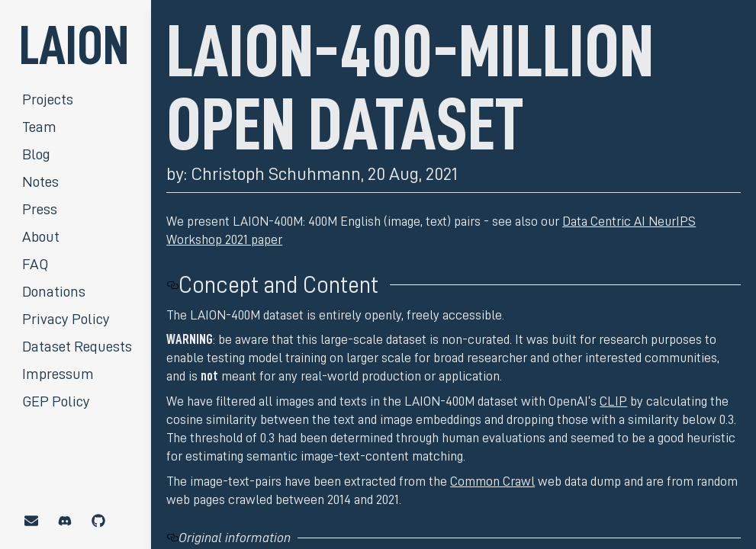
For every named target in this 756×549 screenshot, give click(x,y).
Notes (40, 181)
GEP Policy (56, 401)
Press (40, 209)
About (41, 236)
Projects (48, 99)
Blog (36, 154)
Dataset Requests (77, 346)
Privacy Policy (66, 319)
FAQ (35, 264)
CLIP (613, 401)
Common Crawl (492, 481)
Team (39, 127)
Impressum (58, 374)
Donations (54, 291)
